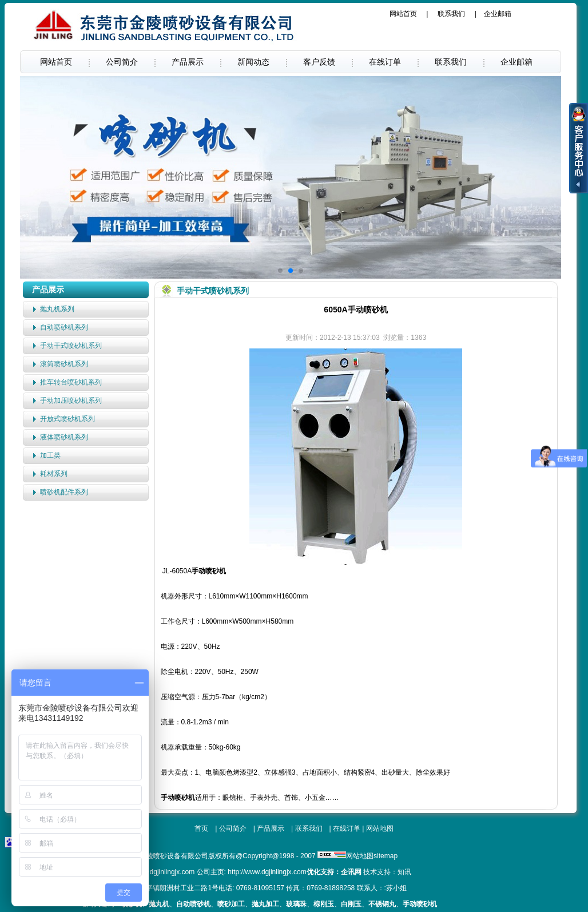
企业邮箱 (498, 14)
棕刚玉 (324, 904)
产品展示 (188, 62)
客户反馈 (319, 62)
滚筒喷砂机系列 (64, 364)
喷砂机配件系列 (64, 492)
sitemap (386, 856)
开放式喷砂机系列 (67, 419)
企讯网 (351, 872)
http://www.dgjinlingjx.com (267, 872)
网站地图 (380, 828)
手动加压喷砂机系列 (71, 401)
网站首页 (403, 14)
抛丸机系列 (57, 309)
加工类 (50, 455)
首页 (201, 828)
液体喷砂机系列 (64, 437)
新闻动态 (253, 62)
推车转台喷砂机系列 (71, 382)
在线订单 (385, 62)
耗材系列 (54, 474)
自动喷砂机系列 (64, 327)
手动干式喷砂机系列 (71, 346)
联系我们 (451, 14)
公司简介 (122, 62)
